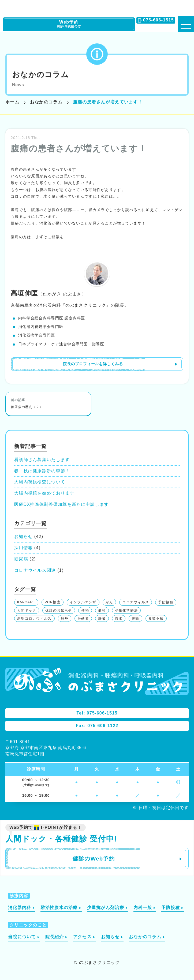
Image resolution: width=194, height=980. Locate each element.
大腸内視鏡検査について (40, 482)
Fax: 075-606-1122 (97, 726)
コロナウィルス (136, 602)
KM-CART (26, 602)
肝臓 (102, 618)
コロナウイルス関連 (35, 570)
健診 (102, 610)
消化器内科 (20, 908)
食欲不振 (156, 618)
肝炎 (65, 618)
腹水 (119, 618)
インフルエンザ (83, 602)
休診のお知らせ (59, 610)
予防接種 (166, 602)
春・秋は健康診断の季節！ (42, 471)
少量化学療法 (126, 610)
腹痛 (135, 618)
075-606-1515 (158, 20)
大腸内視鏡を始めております (44, 493)
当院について (22, 937)
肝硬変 (83, 618)
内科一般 (143, 908)
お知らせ (23, 536)
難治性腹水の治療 (59, 908)
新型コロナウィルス (34, 618)
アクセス (82, 937)
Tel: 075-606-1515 (97, 713)
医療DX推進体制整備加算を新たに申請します (61, 504)
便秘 (85, 610)
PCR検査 (53, 602)
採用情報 (23, 548)
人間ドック (27, 610)
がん (109, 602)
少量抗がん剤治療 (106, 908)
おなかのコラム (40, 75)
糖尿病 (21, 559)
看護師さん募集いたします (42, 460)
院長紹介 (55, 937)
